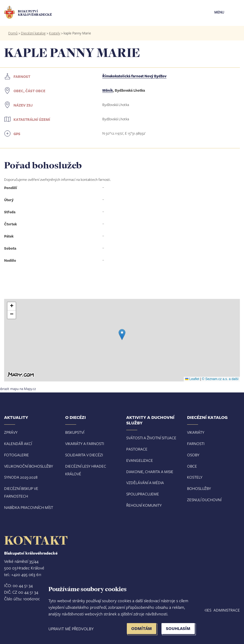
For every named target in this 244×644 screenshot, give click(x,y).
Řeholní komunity (144, 505)
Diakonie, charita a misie (150, 472)
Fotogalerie (17, 455)
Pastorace (137, 449)
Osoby (193, 455)
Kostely (55, 33)
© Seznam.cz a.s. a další (220, 379)
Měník (108, 90)
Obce (192, 466)
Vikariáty (196, 432)
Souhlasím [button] (178, 628)
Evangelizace (140, 460)
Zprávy (11, 432)
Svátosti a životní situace (151, 438)
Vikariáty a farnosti (85, 444)
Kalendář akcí (18, 444)
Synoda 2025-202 (20, 477)
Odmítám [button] (142, 628)
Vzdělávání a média (145, 483)
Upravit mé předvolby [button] (71, 629)
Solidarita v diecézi (84, 455)
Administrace (227, 610)
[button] (122, 335)
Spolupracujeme (143, 494)
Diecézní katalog (33, 33)
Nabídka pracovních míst (29, 507)
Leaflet (192, 379)
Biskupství (75, 432)
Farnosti (196, 444)
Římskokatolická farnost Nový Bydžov (134, 76)
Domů (13, 33)
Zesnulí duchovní (204, 500)
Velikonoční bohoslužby (29, 466)
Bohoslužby (199, 488)
